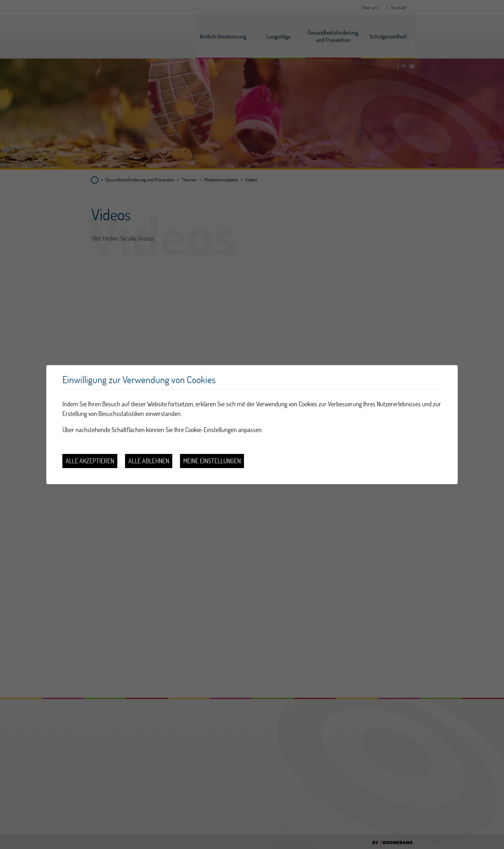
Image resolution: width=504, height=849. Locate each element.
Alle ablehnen (149, 461)
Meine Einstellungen (212, 461)
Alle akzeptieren (90, 461)
